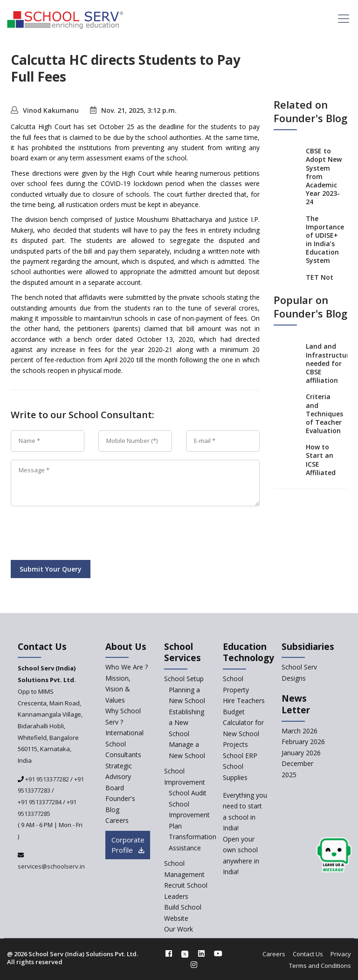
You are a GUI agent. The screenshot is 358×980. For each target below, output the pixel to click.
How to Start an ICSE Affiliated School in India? (321, 468)
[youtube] (218, 953)
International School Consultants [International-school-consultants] (124, 744)
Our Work (179, 929)
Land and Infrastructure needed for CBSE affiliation (329, 364)
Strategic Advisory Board (119, 777)
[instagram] (194, 965)
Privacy (341, 954)
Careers (274, 954)
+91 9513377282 (46, 779)
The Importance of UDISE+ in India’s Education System (325, 240)
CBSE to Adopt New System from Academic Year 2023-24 (324, 176)
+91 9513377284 (40, 802)
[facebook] (169, 953)
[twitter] (185, 953)
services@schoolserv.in (51, 866)
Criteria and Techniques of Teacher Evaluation (324, 414)
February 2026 (303, 742)
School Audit (188, 793)
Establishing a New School (186, 723)
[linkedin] (201, 953)
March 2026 (299, 731)
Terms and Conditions (320, 966)
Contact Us (308, 954)
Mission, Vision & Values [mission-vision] (118, 689)
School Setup (184, 679)
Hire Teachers (244, 700)
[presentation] (82, 535)
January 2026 (301, 753)
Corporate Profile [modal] (128, 845)
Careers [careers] (117, 820)
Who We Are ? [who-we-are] (127, 667)
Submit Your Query (51, 569)
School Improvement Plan (189, 815)
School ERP (240, 756)
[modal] (334, 855)
